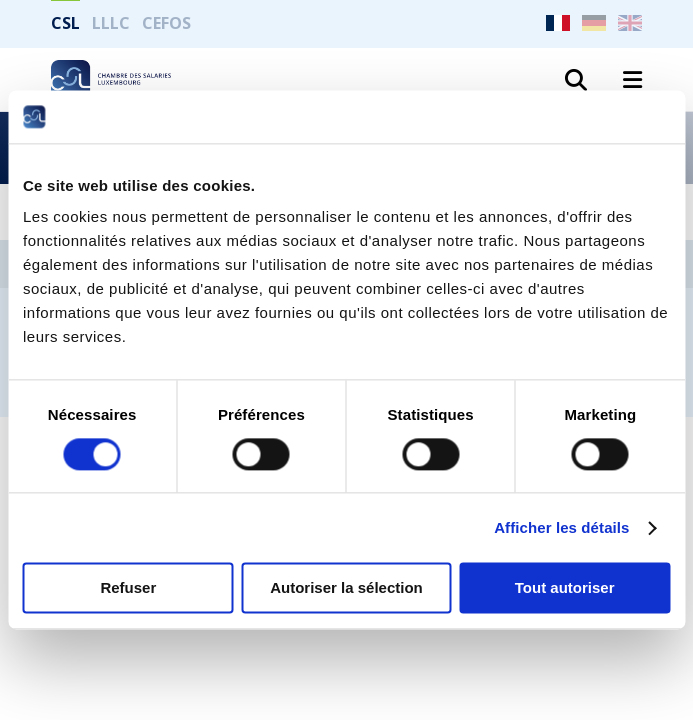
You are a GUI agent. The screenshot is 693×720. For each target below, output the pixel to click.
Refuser (128, 588)
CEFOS (166, 23)
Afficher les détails (561, 527)
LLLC (111, 23)
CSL (65, 23)
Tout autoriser (565, 588)
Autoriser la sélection (346, 588)
